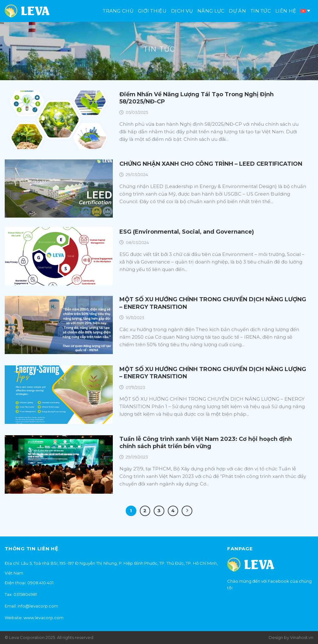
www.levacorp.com (44, 618)
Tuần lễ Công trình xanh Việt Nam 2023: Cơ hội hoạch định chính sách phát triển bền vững (206, 443)
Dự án (237, 11)
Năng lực (211, 11)
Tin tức (261, 11)
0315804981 (25, 594)
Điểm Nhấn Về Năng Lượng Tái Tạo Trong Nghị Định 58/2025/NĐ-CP (197, 98)
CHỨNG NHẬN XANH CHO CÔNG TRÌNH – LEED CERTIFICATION (211, 164)
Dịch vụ (182, 11)
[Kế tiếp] (187, 511)
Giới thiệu (152, 11)
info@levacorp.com (38, 606)
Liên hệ (286, 11)
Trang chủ (118, 11)
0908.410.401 (40, 583)
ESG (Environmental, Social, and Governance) (187, 232)
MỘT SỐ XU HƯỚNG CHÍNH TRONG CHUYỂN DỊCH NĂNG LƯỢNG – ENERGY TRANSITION (213, 303)
